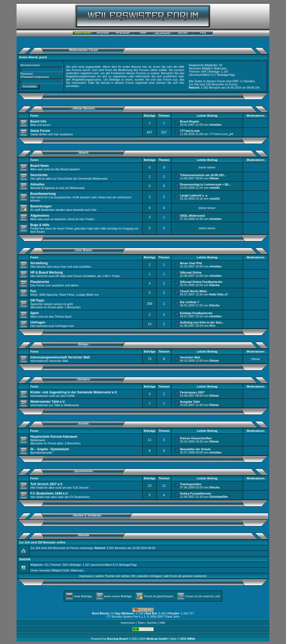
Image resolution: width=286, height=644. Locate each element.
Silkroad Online (191, 272)
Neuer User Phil (191, 263)
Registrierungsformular (81, 76)
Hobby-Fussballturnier (196, 493)
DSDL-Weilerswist (193, 216)
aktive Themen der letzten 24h (116, 576)
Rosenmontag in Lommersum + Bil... (206, 184)
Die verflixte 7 (190, 302)
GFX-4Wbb (188, 639)
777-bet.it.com (190, 131)
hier (182, 83)
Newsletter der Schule (195, 449)
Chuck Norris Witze (194, 291)
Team (141, 623)
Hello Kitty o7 (219, 294)
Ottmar (214, 178)
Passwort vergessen (35, 77)
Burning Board (118, 639)
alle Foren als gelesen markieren (185, 576)
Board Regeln (190, 121)
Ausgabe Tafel (190, 402)
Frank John (172, 617)
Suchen (152, 623)
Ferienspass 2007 (192, 392)
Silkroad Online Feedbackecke (201, 282)
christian (215, 125)
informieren (143, 76)
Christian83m (219, 497)
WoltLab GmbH (157, 639)
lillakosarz (220, 68)
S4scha (214, 285)
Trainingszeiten (191, 484)
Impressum (86, 576)
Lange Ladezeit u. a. (194, 195)
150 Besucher (215, 84)
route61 (215, 188)
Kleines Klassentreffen (196, 438)
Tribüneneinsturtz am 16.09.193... (203, 175)
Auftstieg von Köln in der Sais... (202, 322)
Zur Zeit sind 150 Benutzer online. (43, 542)
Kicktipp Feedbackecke (196, 313)
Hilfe (162, 623)
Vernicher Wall (190, 357)
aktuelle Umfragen (150, 576)
